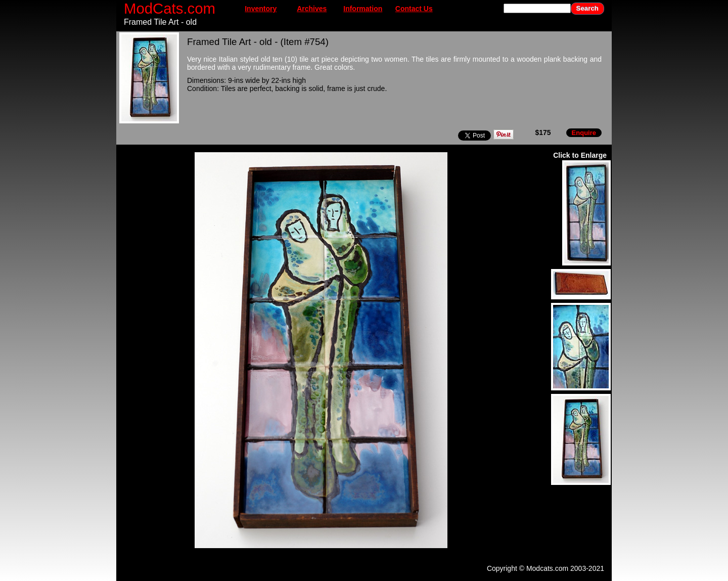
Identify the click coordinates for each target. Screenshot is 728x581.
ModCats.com (170, 8)
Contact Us (414, 9)
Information (363, 9)
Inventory (261, 9)
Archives (312, 9)
